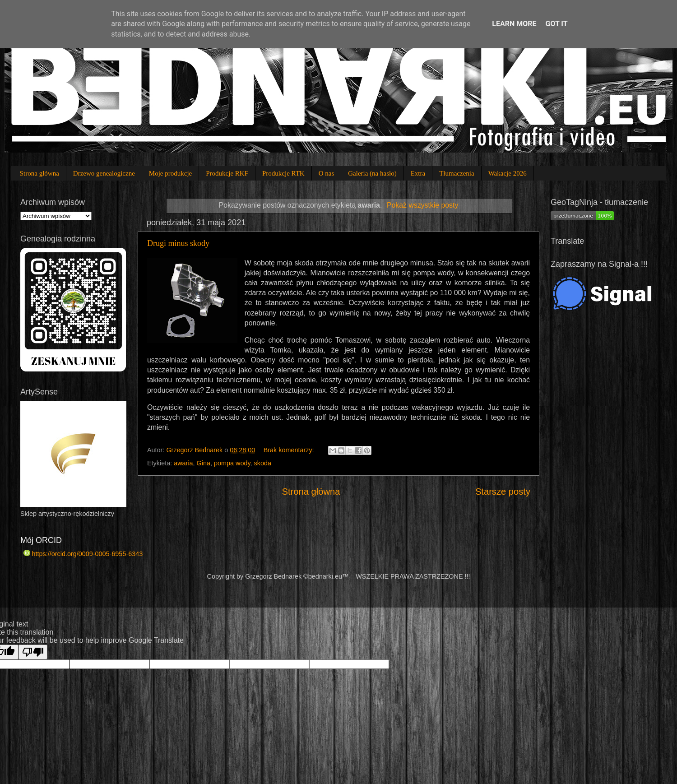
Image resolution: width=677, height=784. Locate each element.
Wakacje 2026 (508, 173)
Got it (556, 24)
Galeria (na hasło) (372, 173)
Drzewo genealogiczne (104, 173)
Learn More (514, 24)
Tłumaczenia (457, 173)
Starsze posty (503, 492)
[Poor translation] (33, 652)
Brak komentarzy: (290, 450)
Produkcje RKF (227, 173)
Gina (204, 463)
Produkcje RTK (283, 173)
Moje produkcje (170, 173)
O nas (327, 173)
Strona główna (39, 173)
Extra (418, 173)
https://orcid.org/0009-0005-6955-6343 (83, 554)
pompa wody (232, 463)
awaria (183, 463)
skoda (263, 463)
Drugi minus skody (178, 243)
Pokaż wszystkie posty (422, 205)
